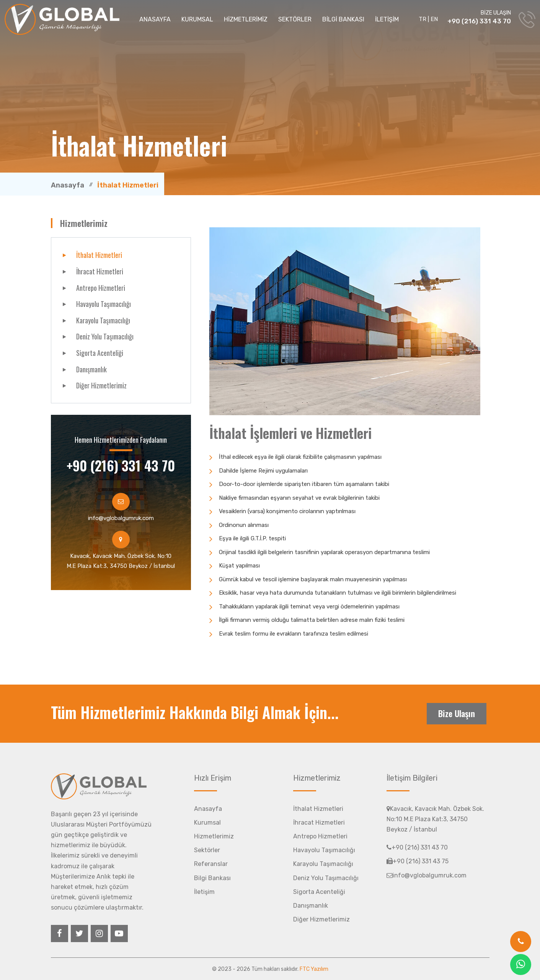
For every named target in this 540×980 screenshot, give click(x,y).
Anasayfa (68, 185)
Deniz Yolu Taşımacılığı (105, 336)
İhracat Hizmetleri (100, 271)
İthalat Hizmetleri (99, 255)
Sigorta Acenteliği (100, 353)
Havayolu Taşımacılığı (104, 304)
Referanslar (211, 864)
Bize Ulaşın (457, 713)
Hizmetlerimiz (214, 836)
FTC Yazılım (314, 969)
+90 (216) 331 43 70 (479, 21)
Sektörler (207, 850)
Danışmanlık (91, 369)
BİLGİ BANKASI (343, 19)
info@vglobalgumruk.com (121, 518)
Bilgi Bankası (212, 878)
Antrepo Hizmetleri (101, 288)
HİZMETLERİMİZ (246, 19)
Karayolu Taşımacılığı (103, 320)
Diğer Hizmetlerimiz (101, 385)
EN (434, 19)
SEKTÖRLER (295, 19)
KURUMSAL (197, 19)
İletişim (204, 892)
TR (423, 19)
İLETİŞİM (387, 19)
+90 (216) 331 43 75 (418, 861)
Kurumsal (207, 823)
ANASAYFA (155, 19)
